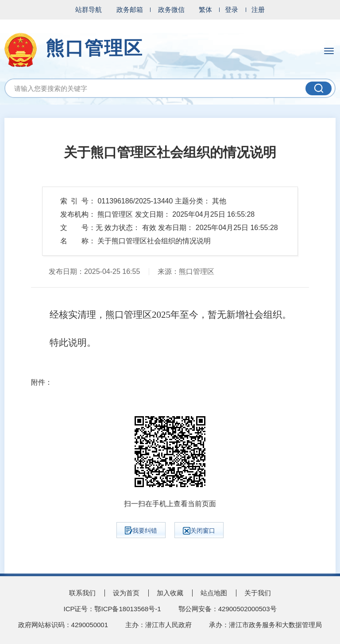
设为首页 (126, 593)
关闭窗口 (199, 531)
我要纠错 (141, 531)
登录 (232, 10)
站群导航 (89, 10)
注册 (258, 10)
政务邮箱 (130, 10)
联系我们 (82, 593)
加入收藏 (170, 593)
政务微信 (171, 10)
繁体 (205, 10)
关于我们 (258, 593)
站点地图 (214, 593)
